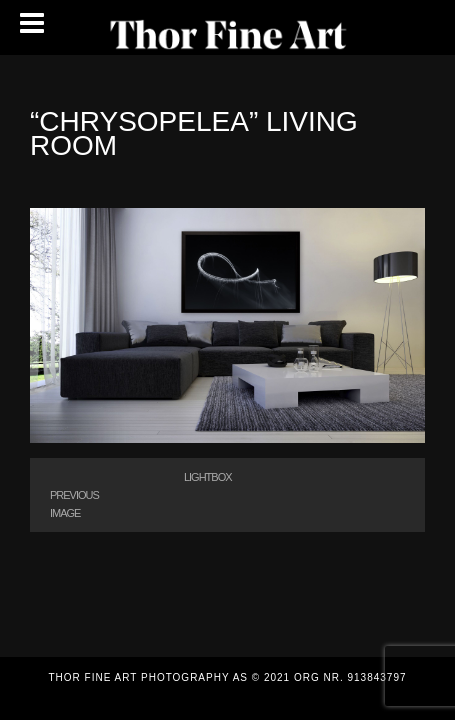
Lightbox (208, 477)
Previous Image (74, 504)
